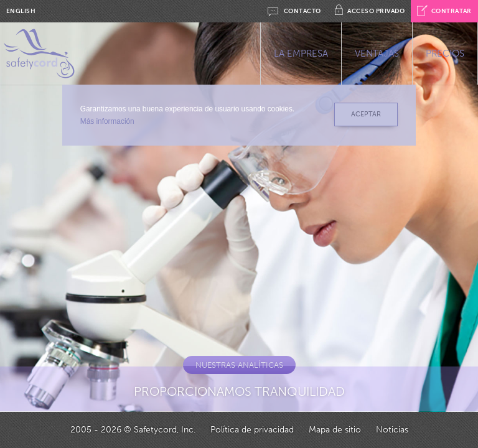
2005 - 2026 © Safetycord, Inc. (133, 430)
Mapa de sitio (335, 430)
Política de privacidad (252, 430)
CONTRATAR (444, 11)
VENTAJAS (377, 54)
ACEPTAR (364, 114)
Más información (105, 121)
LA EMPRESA (301, 54)
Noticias (392, 430)
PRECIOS (445, 54)
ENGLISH (21, 11)
